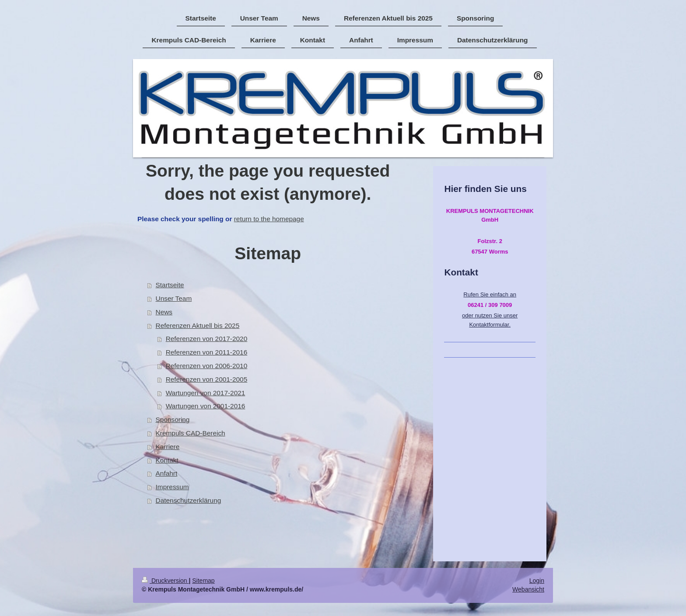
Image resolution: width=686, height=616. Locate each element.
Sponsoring (173, 419)
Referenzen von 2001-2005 (207, 379)
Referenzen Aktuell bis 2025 (198, 325)
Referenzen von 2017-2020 (207, 339)
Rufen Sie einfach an (490, 294)
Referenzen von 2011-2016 (207, 352)
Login (537, 581)
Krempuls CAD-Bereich (191, 433)
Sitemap (203, 581)
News (164, 312)
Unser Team (174, 298)
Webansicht (528, 589)
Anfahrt (167, 473)
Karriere (168, 447)
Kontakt (167, 460)
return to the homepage (269, 219)
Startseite (170, 285)
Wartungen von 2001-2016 (206, 406)
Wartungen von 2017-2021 (206, 393)
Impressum (172, 487)
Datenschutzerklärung (189, 500)
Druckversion (165, 581)
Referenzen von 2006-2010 (207, 366)
